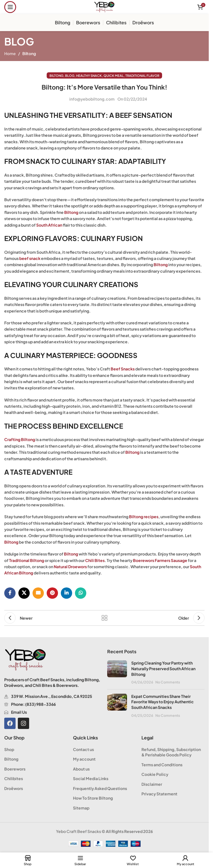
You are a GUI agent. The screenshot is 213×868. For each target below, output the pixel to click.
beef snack (30, 258)
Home (10, 53)
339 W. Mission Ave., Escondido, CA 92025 (52, 696)
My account (84, 759)
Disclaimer (152, 784)
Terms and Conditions (162, 765)
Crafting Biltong (20, 439)
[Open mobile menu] (10, 7)
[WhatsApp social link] (81, 593)
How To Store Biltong (93, 798)
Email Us (19, 712)
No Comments (168, 682)
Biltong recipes (144, 517)
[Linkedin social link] (66, 593)
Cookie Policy (155, 774)
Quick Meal (114, 75)
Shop (9, 749)
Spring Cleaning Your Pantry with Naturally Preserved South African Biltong (163, 668)
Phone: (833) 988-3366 (33, 704)
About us (81, 769)
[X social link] (24, 593)
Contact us (83, 749)
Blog (70, 75)
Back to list (104, 618)
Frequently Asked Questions (100, 788)
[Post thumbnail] (117, 672)
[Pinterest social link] (52, 593)
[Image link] (25, 659)
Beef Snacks (123, 369)
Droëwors (14, 788)
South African (49, 225)
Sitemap (81, 808)
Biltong (29, 53)
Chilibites (14, 778)
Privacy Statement (159, 794)
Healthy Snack (89, 75)
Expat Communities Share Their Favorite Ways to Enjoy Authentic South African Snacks (163, 702)
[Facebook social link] (10, 593)
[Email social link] (38, 593)
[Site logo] (104, 6)
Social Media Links (91, 778)
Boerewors (15, 769)
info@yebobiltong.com (92, 99)
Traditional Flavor (142, 75)
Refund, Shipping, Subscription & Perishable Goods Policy (171, 752)
